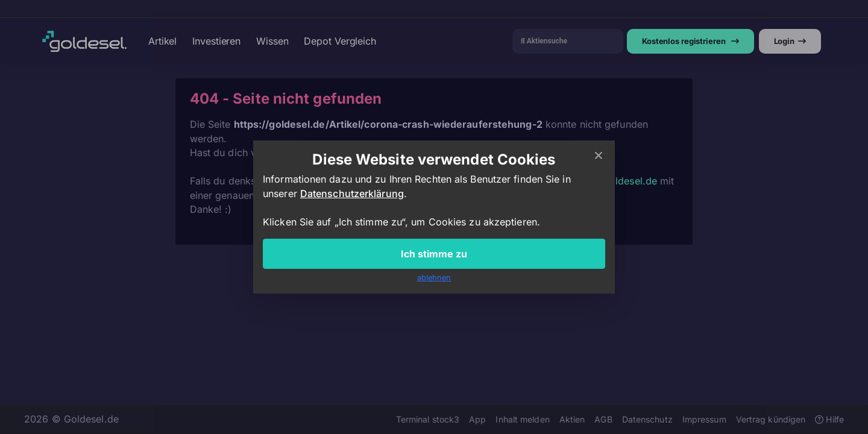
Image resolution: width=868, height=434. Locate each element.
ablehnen (434, 278)
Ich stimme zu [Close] (434, 254)
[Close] (599, 156)
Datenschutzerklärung (352, 193)
